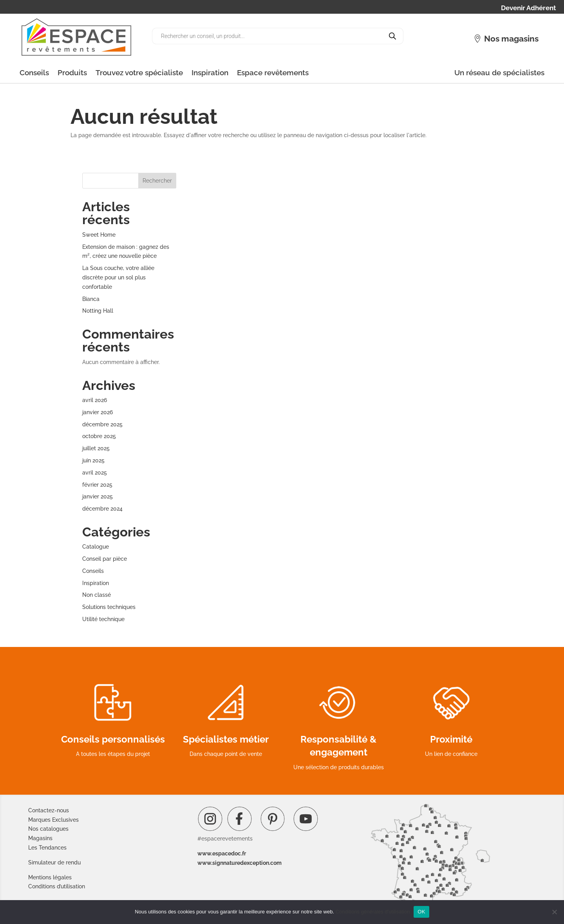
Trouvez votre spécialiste (139, 72)
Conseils (34, 72)
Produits (72, 72)
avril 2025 (95, 473)
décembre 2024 (102, 509)
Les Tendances (47, 848)
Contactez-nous (49, 810)
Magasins (40, 838)
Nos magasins (511, 39)
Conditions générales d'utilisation (373, 912)
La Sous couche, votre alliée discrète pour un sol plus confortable (118, 277)
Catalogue (96, 547)
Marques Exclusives (53, 820)
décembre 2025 (102, 424)
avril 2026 (95, 400)
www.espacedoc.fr (222, 853)
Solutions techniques (109, 607)
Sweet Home (99, 235)
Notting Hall (98, 311)
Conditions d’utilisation (57, 886)
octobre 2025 (99, 436)
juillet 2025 (96, 448)
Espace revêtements (273, 72)
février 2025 (97, 485)
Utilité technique (103, 619)
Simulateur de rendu (54, 862)
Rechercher (157, 181)
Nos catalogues (48, 829)
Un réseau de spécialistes (499, 72)
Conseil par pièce (105, 559)
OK (421, 912)
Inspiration (210, 72)
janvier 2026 (98, 412)
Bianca (91, 299)
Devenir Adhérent (529, 8)
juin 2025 (93, 460)
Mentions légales (50, 877)
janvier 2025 (98, 496)
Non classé (97, 595)
